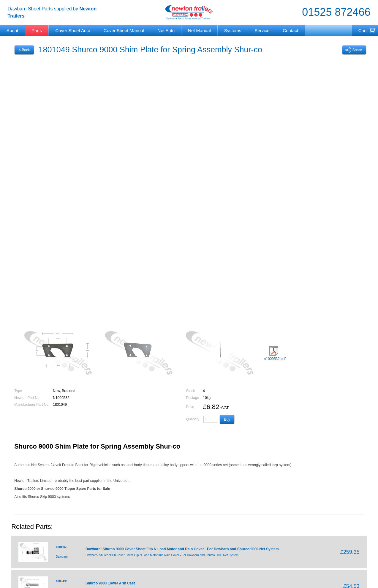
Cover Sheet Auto (73, 30)
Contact (290, 30)
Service (262, 30)
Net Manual (199, 30)
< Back (24, 50)
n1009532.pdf (275, 354)
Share (354, 50)
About (12, 30)
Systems (233, 30)
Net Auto (166, 30)
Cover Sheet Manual (124, 30)
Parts (37, 30)
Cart (363, 30)
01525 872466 (336, 12)
